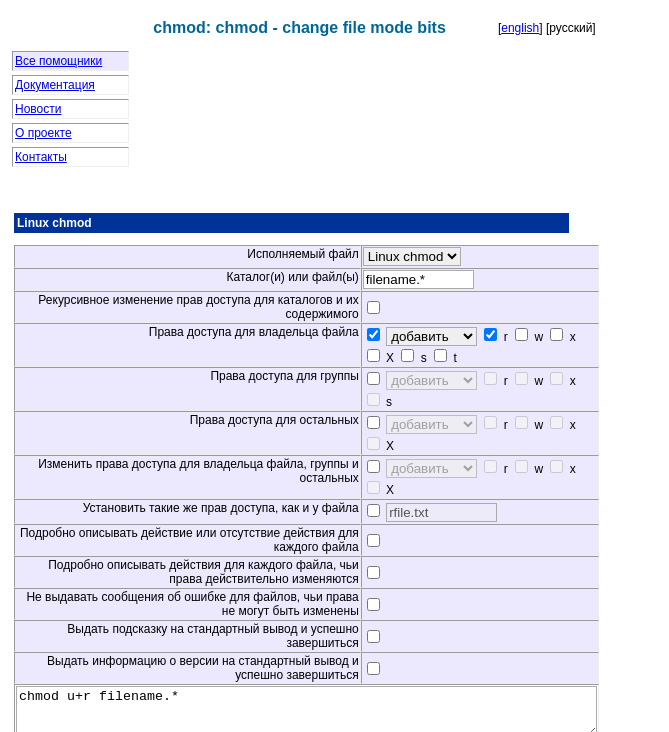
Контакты (41, 157)
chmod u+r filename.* (341, 650)
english (520, 28)
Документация (55, 85)
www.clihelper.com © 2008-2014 (334, 718)
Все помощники (58, 61)
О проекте (43, 133)
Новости (38, 109)
